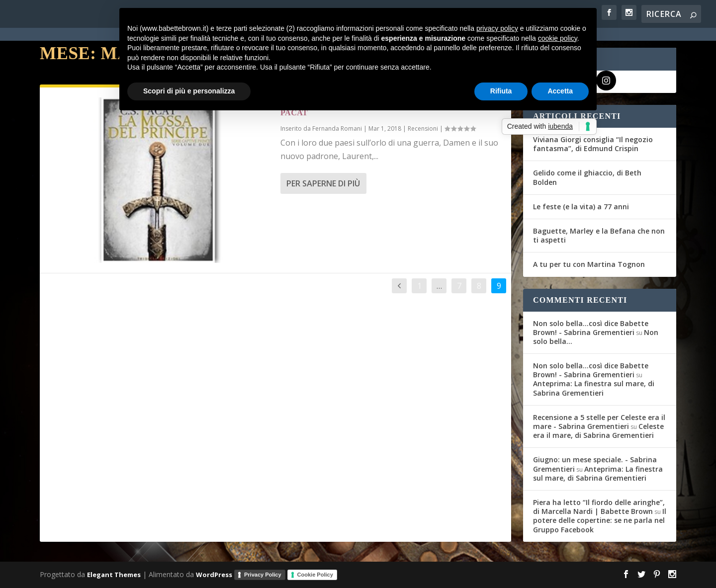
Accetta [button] (560, 91)
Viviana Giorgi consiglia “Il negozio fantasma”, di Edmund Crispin (593, 144)
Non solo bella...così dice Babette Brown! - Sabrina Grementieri (591, 328)
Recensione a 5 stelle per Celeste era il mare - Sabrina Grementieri (599, 422)
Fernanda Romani (337, 128)
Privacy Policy (263, 575)
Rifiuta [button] (501, 91)
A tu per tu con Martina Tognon (589, 264)
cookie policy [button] (558, 38)
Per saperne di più (323, 183)
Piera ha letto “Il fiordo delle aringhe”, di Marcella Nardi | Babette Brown (599, 507)
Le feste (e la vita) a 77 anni (581, 207)
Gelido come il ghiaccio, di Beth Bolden (587, 177)
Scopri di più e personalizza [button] (189, 91)
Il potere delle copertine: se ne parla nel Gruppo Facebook (600, 520)
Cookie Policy (315, 575)
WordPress (214, 574)
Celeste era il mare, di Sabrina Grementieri (598, 431)
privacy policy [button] (497, 28)
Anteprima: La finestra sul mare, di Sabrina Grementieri (594, 388)
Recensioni (423, 128)
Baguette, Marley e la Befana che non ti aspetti (599, 235)
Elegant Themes (114, 574)
